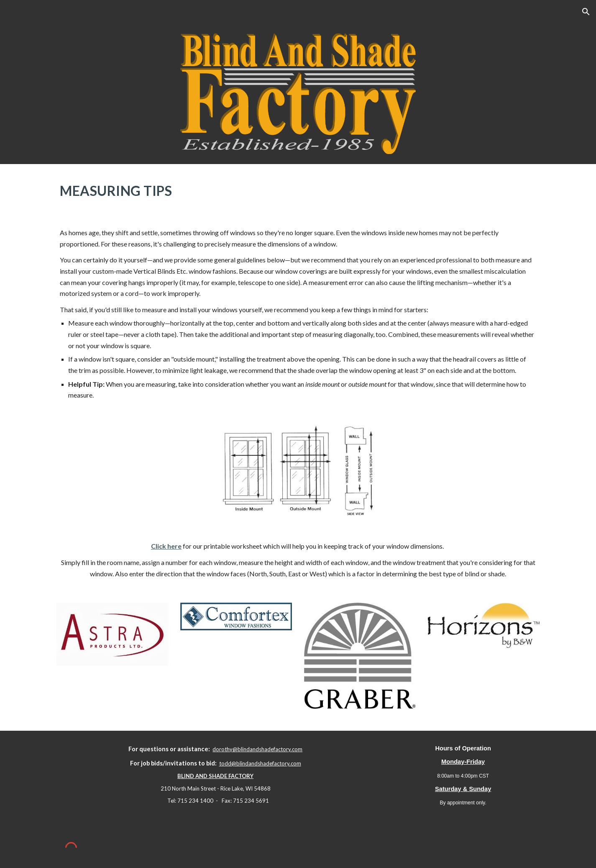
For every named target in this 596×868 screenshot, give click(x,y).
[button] (586, 12)
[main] (298, 189)
